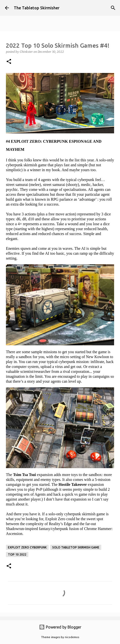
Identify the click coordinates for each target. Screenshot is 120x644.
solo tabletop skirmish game (76, 547)
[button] (9, 62)
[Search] (113, 8)
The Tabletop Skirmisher (37, 8)
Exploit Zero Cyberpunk (27, 547)
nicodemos (72, 637)
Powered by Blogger (60, 627)
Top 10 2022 (17, 554)
